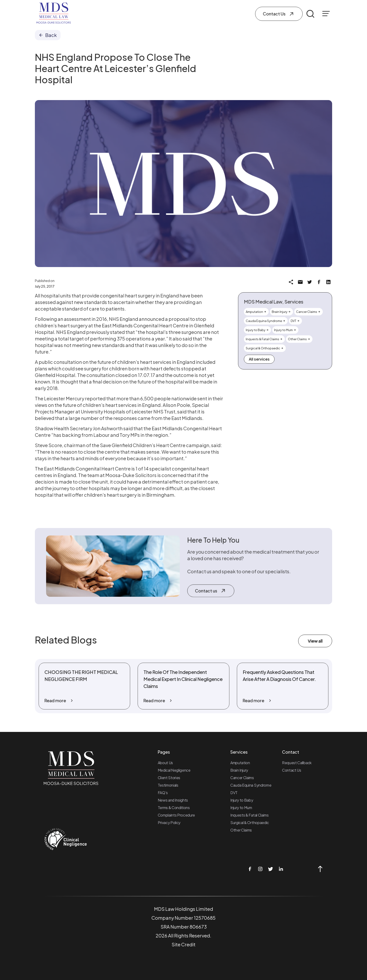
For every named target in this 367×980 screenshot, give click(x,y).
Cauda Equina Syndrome (251, 785)
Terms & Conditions (174, 808)
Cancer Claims (242, 778)
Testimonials (168, 785)
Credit (188, 944)
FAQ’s (163, 793)
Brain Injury (239, 770)
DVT (234, 793)
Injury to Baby (242, 800)
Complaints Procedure (176, 815)
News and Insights (173, 800)
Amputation (240, 763)
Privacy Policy (169, 823)
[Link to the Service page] (256, 312)
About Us (165, 763)
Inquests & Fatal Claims (250, 815)
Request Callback (297, 763)
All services (259, 359)
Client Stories (169, 778)
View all (315, 641)
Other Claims (241, 830)
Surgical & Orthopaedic (250, 823)
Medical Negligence (174, 770)
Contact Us (292, 770)
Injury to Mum (241, 808)
